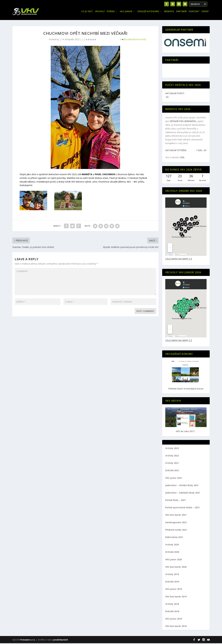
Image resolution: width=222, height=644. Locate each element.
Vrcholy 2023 (172, 449)
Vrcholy (100, 12)
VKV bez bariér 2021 (176, 516)
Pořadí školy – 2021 (176, 501)
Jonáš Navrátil (61, 640)
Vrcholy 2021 (172, 464)
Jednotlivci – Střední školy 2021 (182, 486)
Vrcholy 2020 (172, 545)
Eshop (205, 12)
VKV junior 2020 (174, 560)
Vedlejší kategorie (148, 12)
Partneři (181, 12)
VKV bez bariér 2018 (176, 627)
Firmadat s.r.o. (28, 640)
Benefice (169, 12)
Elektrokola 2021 (174, 538)
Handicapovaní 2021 (176, 523)
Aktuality (128, 40)
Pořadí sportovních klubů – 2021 (182, 508)
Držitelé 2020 (172, 553)
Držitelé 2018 (172, 612)
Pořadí (111, 12)
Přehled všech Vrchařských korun (186, 389)
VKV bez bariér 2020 (176, 568)
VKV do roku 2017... (186, 432)
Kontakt (194, 12)
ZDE (182, 158)
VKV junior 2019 (174, 590)
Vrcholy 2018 (172, 605)
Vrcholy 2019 (172, 575)
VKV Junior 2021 (174, 479)
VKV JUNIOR (126, 12)
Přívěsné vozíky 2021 (176, 531)
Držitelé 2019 (172, 582)
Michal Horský (139, 40)
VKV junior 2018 (174, 619)
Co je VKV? (87, 12)
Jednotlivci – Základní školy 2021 (183, 493)
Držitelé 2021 (172, 471)
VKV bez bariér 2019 (176, 597)
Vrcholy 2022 (172, 456)
